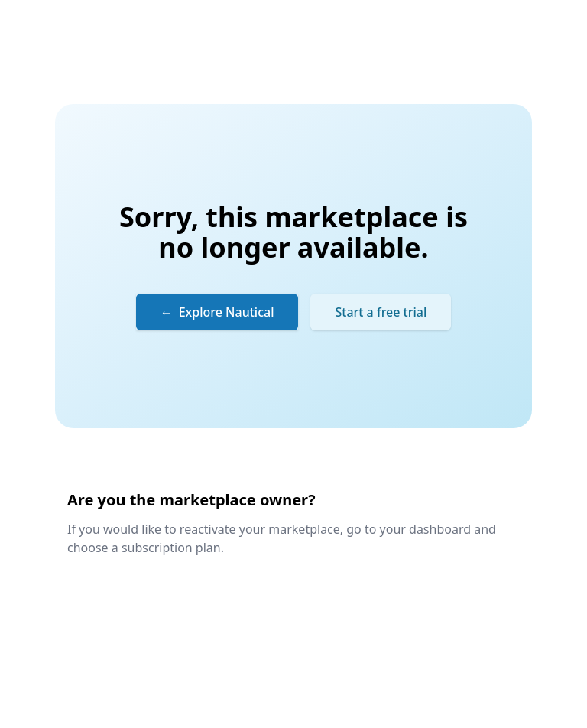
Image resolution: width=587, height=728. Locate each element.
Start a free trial (381, 312)
